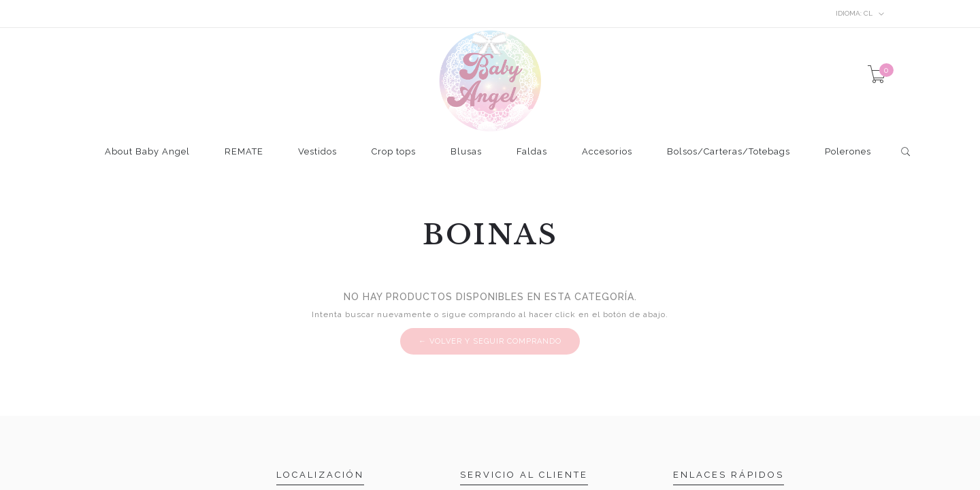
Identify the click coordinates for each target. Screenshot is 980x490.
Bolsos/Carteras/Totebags (729, 152)
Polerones (848, 152)
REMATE (244, 152)
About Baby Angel (147, 152)
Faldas (532, 152)
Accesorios (607, 152)
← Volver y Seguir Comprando (490, 341)
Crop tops (394, 152)
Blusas (466, 152)
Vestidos (317, 152)
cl (860, 14)
